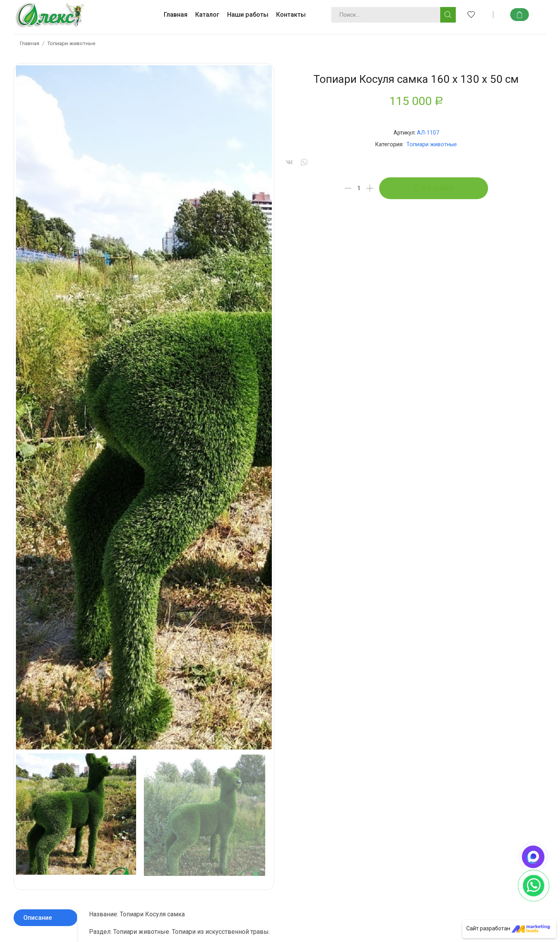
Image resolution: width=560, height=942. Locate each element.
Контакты (291, 15)
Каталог (207, 15)
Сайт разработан (508, 928)
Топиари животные (71, 43)
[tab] (45, 513)
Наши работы (248, 15)
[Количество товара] (359, 188)
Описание (38, 513)
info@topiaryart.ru (260, 790)
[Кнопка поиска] (448, 15)
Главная (176, 15)
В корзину (438, 188)
